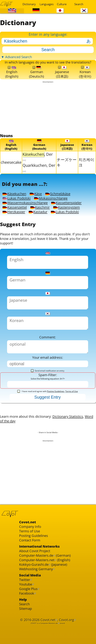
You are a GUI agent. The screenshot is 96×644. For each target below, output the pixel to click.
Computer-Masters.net (37, 560)
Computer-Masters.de (36, 555)
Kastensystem (66, 207)
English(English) (12, 72)
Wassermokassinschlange (25, 203)
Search (79, 4)
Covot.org (66, 620)
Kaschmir (40, 207)
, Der (38, 157)
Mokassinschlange (51, 198)
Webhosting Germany (36, 569)
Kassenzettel (15, 207)
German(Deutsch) (37, 72)
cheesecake (11, 162)
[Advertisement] (48, 108)
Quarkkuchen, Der (39, 168)
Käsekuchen (14, 194)
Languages (46, 4)
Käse (36, 194)
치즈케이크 (86, 162)
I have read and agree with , (48, 391)
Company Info (30, 527)
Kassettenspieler (66, 203)
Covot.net (48, 620)
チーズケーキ (67, 162)
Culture (62, 4)
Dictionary (29, 4)
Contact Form (30, 540)
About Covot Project (35, 551)
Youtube (26, 584)
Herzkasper (14, 212)
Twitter (25, 580)
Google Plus (28, 589)
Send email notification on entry (48, 371)
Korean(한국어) (85, 72)
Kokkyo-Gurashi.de (34, 564)
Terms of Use (72, 391)
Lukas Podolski (16, 198)
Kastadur (38, 212)
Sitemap (26, 609)
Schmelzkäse (58, 194)
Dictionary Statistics (68, 416)
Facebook (27, 593)
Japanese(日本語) (62, 72)
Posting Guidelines (56, 391)
